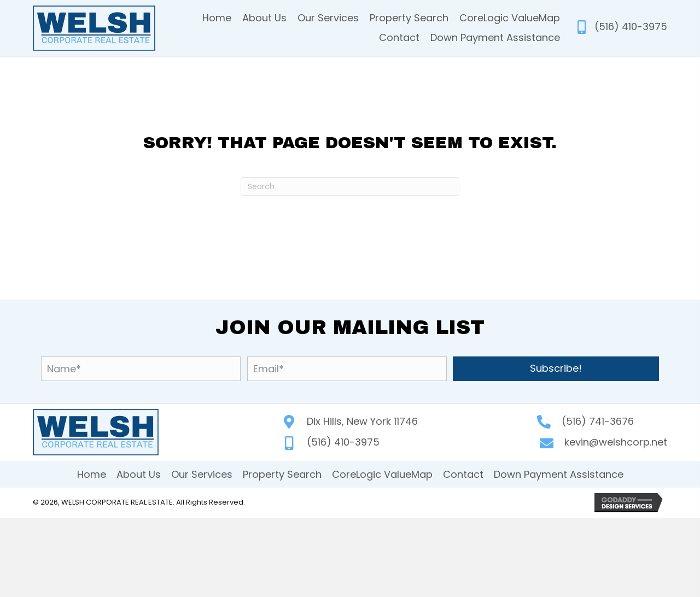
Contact (463, 474)
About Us (139, 474)
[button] (556, 369)
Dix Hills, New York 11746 (362, 421)
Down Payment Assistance (559, 474)
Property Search (282, 474)
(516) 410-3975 (631, 27)
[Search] (350, 186)
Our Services (202, 474)
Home (92, 474)
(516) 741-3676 (598, 421)
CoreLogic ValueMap (382, 474)
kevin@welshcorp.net (616, 442)
